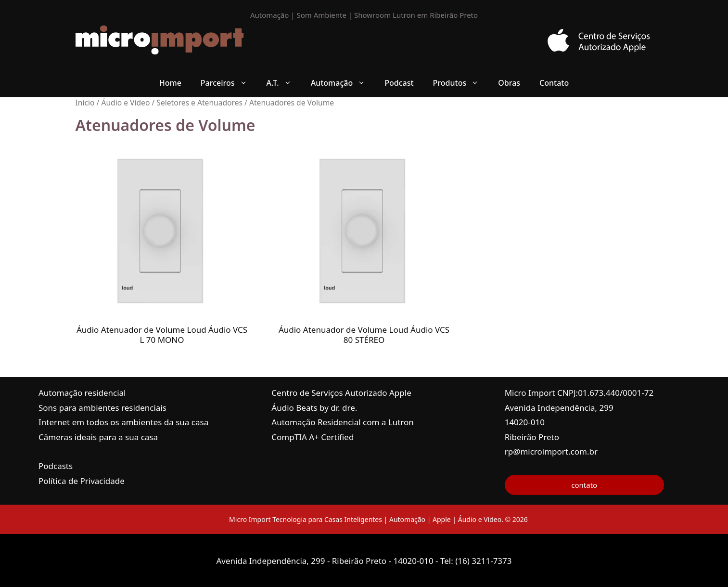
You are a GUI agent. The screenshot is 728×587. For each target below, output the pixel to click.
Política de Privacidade (82, 481)
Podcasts (56, 466)
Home (170, 83)
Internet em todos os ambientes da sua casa (123, 422)
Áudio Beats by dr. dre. (314, 408)
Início (85, 103)
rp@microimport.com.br (551, 451)
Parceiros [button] (229, 83)
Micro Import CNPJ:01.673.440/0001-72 (579, 393)
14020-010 (525, 422)
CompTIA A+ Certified (313, 437)
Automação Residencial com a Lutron (343, 422)
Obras (509, 83)
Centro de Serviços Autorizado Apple (341, 393)
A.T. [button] (284, 83)
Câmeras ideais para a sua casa (98, 437)
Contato (554, 83)
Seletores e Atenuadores (199, 103)
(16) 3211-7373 (483, 561)
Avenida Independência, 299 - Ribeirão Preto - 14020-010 (326, 561)
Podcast (399, 83)
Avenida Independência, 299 (559, 408)
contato (584, 485)
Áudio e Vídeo (125, 103)
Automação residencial (82, 393)
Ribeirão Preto (532, 437)
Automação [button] (343, 83)
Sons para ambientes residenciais (102, 408)
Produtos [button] (461, 83)
